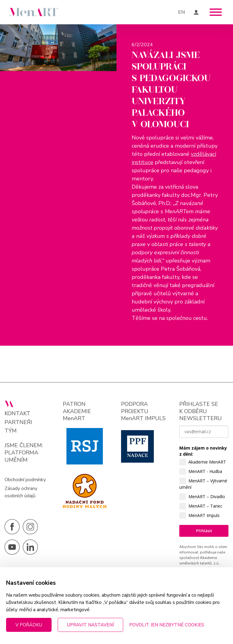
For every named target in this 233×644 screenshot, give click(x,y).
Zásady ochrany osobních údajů (21, 494)
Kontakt (17, 416)
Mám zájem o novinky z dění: (203, 453)
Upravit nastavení (90, 625)
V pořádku (29, 625)
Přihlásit (204, 533)
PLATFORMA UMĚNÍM (21, 458)
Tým (11, 433)
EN (181, 12)
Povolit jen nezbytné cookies (167, 625)
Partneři (18, 424)
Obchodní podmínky (25, 482)
